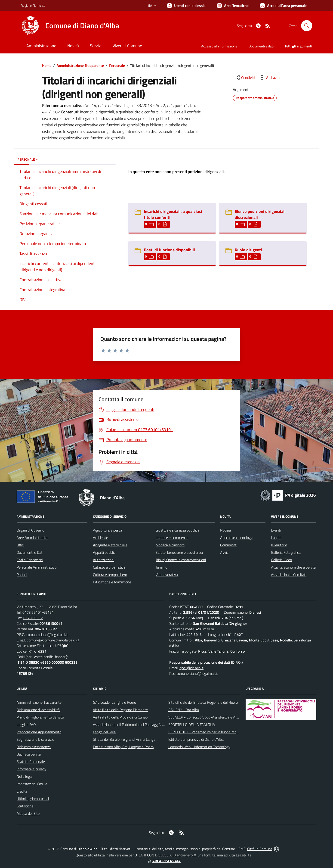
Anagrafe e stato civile (110, 545)
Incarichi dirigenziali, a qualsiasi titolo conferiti (173, 214)
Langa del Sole (104, 732)
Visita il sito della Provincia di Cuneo (120, 717)
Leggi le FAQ (26, 725)
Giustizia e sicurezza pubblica (177, 530)
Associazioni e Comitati (289, 575)
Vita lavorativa (167, 575)
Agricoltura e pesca (108, 530)
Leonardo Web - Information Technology (199, 747)
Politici (22, 575)
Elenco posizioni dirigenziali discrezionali (260, 214)
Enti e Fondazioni (30, 560)
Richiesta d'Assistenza (34, 747)
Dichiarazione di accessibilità (38, 710)
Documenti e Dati (30, 552)
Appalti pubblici (105, 552)
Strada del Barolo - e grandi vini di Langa (124, 739)
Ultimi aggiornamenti (33, 799)
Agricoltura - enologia (237, 538)
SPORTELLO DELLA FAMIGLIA (192, 725)
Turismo (161, 567)
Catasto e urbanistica (109, 567)
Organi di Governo (30, 530)
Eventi (276, 530)
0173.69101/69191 (38, 612)
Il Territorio (279, 545)
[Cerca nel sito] (307, 26)
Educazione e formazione (112, 582)
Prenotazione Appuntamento (39, 732)
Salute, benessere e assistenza (179, 552)
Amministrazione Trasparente (80, 65)
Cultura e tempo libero (110, 575)
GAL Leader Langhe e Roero (114, 702)
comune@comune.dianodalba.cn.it (53, 640)
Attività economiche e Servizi (293, 567)
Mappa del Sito (28, 813)
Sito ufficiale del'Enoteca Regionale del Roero (203, 702)
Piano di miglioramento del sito (40, 717)
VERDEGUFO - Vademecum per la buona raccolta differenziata (216, 732)
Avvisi (225, 552)
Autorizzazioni (104, 560)
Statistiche (25, 806)
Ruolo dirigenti (248, 250)
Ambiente (100, 538)
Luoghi (276, 538)
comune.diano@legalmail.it (47, 635)
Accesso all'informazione (219, 46)
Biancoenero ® (185, 855)
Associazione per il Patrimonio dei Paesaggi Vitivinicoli (134, 725)
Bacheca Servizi (29, 754)
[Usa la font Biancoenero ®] (186, 6)
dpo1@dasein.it (191, 668)
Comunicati (229, 545)
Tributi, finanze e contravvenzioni (181, 560)
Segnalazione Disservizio (35, 739)
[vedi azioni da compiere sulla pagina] (270, 78)
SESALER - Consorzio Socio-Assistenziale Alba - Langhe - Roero (218, 717)
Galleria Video (281, 560)
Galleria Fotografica (286, 552)
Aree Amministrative (32, 538)
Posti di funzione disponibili (169, 250)
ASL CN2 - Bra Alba (184, 710)
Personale (117, 65)
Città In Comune (260, 849)
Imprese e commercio (172, 538)
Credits (22, 791)
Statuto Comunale (31, 762)
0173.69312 (33, 618)
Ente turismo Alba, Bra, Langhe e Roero (123, 747)
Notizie (225, 530)
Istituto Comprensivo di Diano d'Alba (196, 739)
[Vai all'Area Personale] (283, 6)
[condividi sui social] (245, 78)
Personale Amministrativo (37, 567)
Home (47, 65)
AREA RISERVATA (164, 861)
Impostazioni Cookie (32, 784)
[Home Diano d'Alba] (70, 26)
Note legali (25, 776)
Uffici (20, 545)
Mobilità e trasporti (170, 545)
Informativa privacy (31, 769)
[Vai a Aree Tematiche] (233, 6)
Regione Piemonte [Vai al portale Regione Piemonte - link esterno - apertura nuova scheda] (33, 5)
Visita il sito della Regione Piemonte (120, 710)
